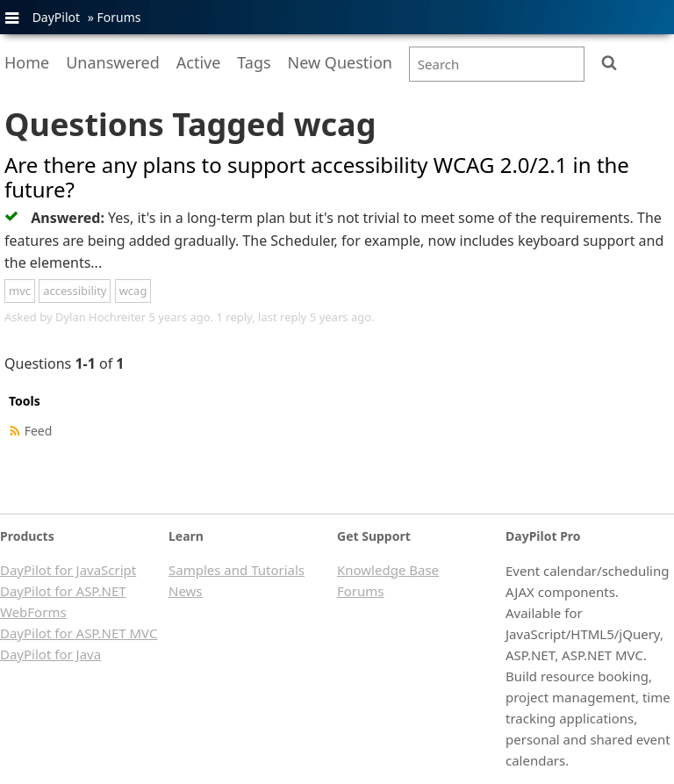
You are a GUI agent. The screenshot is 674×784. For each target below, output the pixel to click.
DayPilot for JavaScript (68, 570)
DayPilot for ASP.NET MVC (79, 633)
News (186, 591)
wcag (133, 291)
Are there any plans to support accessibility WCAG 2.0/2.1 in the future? (317, 177)
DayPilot (56, 17)
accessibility (75, 291)
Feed (39, 431)
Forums (118, 17)
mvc (20, 291)
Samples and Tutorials (237, 570)
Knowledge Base (388, 570)
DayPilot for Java (50, 654)
